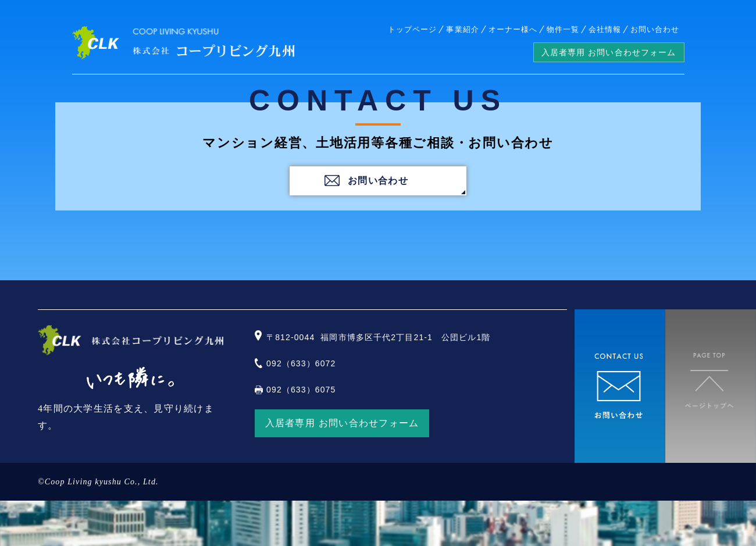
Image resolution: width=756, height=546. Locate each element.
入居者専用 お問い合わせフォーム (609, 52)
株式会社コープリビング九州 (183, 42)
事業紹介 (462, 29)
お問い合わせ (655, 29)
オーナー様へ (513, 29)
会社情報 (605, 29)
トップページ (412, 29)
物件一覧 (563, 29)
